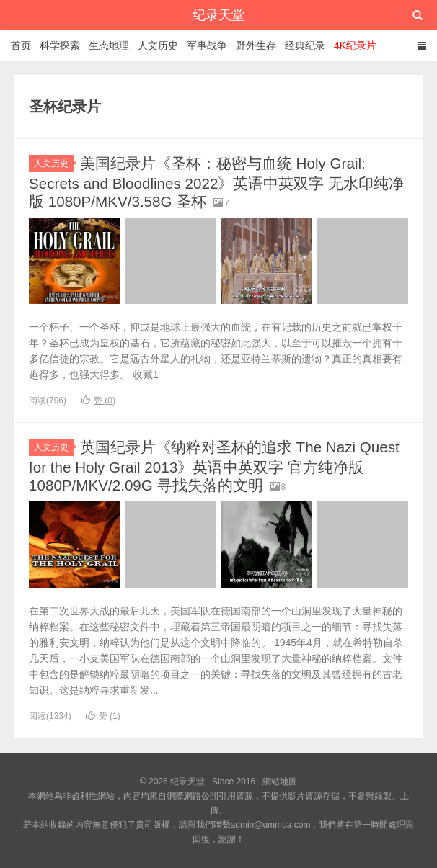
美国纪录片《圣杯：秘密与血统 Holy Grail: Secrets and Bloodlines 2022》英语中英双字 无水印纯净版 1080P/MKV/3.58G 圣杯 (211, 182)
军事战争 (207, 45)
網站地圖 (280, 782)
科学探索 (60, 45)
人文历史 (158, 45)
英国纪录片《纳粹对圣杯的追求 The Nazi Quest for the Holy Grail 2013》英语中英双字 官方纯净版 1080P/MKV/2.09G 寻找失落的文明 (213, 466)
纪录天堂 (218, 15)
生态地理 (109, 45)
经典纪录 (305, 45)
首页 (21, 45)
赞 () (98, 401)
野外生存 (256, 45)
